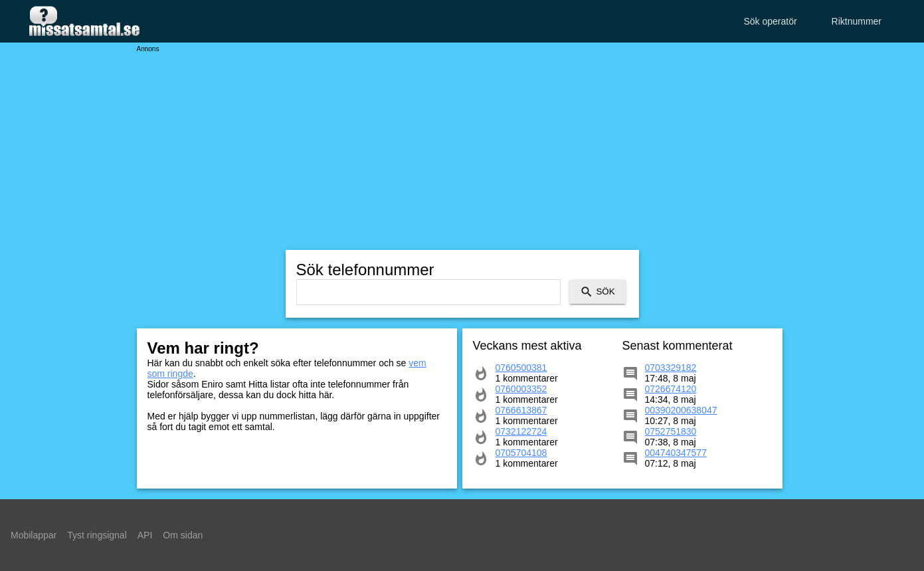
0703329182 (671, 368)
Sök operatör (770, 21)
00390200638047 (681, 410)
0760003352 (521, 389)
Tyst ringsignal (97, 535)
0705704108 (521, 453)
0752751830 (671, 431)
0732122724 (521, 431)
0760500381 (521, 368)
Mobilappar (34, 535)
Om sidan (183, 535)
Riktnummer (857, 21)
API (145, 535)
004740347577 (676, 453)
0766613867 (521, 410)
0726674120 (671, 389)
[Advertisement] (462, 146)
